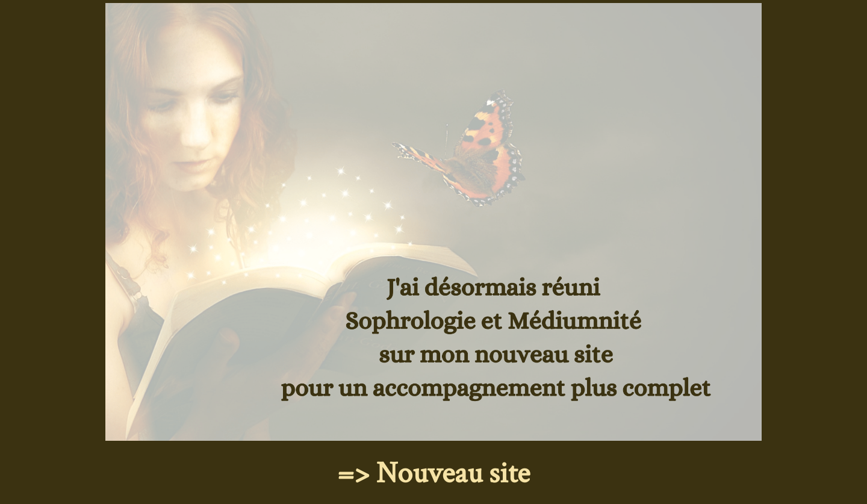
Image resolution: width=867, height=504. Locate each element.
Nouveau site (453, 474)
